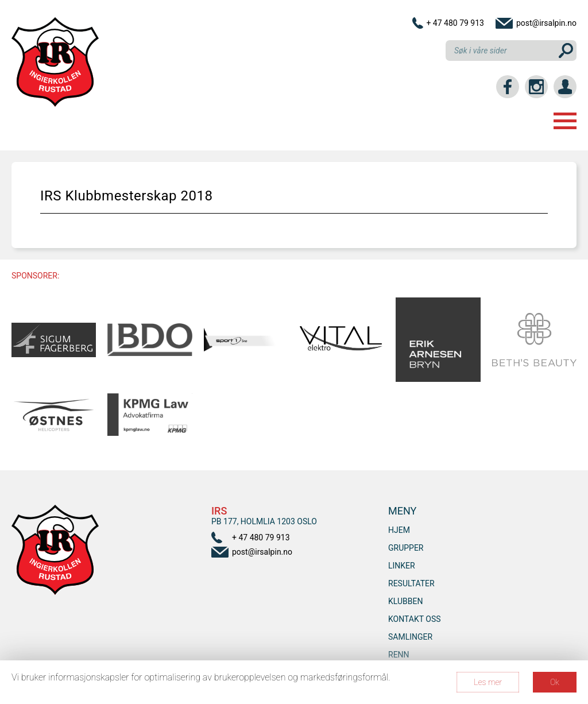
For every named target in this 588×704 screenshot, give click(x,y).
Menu (565, 121)
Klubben (405, 601)
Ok (555, 682)
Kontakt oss (415, 619)
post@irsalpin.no (546, 23)
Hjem (399, 530)
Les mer (488, 682)
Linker (402, 566)
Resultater (411, 583)
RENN (399, 655)
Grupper (406, 548)
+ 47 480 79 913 (455, 23)
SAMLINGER (410, 637)
